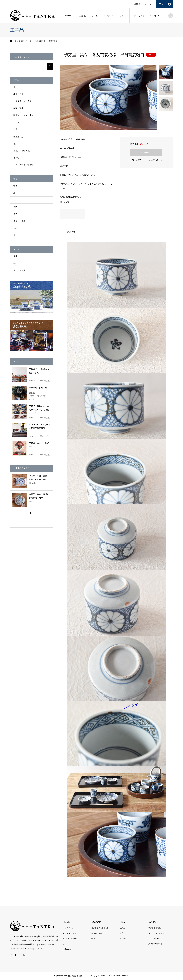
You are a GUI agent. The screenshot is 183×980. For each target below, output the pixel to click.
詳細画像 (71, 232)
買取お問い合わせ (155, 944)
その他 (16, 158)
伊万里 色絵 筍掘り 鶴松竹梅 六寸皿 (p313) (40, 498)
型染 (15, 186)
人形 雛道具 (19, 270)
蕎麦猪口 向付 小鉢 (23, 115)
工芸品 (123, 928)
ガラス (16, 122)
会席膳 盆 (18, 137)
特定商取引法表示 (155, 928)
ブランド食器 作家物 (23, 165)
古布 (122, 933)
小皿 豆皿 (18, 94)
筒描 (15, 214)
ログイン (148, 4)
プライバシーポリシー (157, 933)
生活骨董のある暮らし (100, 928)
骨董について (97, 939)
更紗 (15, 207)
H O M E (69, 16)
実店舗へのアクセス (71, 939)
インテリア (109, 16)
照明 (15, 256)
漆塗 (15, 129)
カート (166, 4)
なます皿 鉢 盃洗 (22, 101)
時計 (15, 263)
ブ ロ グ (123, 16)
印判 (15, 144)
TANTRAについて (70, 933)
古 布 (95, 16)
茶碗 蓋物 (18, 108)
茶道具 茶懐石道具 (22, 151)
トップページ (68, 928)
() (30, 513)
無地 (15, 235)
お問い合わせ (138, 16)
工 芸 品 (82, 16)
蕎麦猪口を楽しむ (98, 933)
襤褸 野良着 (19, 221)
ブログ (66, 944)
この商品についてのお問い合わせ (148, 160)
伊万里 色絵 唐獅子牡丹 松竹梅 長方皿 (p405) (39, 479)
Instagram (155, 16)
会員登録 (137, 4)
